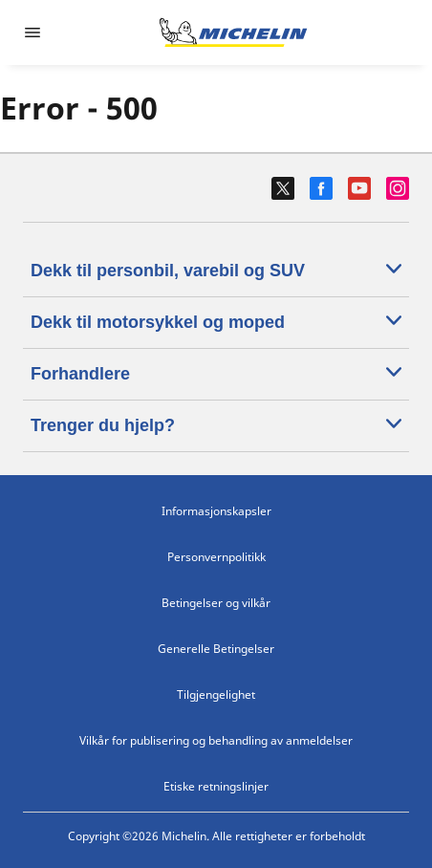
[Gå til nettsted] (233, 33)
